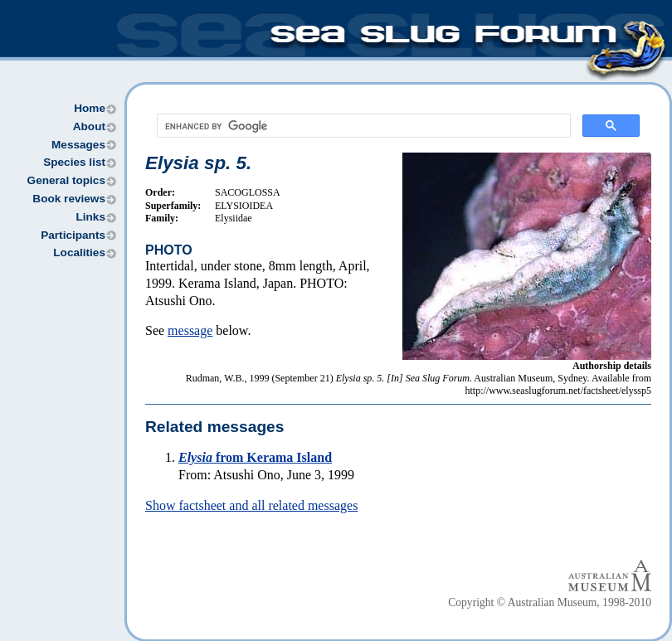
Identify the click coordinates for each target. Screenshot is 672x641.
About (89, 126)
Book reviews (69, 199)
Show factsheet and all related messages (251, 505)
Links (90, 217)
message (190, 330)
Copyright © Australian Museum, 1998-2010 (550, 602)
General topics (66, 180)
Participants (73, 235)
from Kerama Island (255, 457)
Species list (74, 162)
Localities (79, 253)
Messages (78, 145)
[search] (362, 126)
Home (90, 108)
